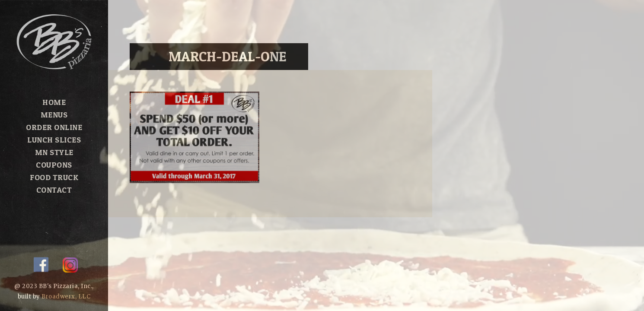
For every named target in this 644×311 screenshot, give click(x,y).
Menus (54, 115)
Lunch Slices (54, 140)
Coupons (54, 165)
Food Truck (54, 177)
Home (54, 102)
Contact (54, 190)
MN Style (54, 152)
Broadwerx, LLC (66, 297)
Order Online (54, 127)
